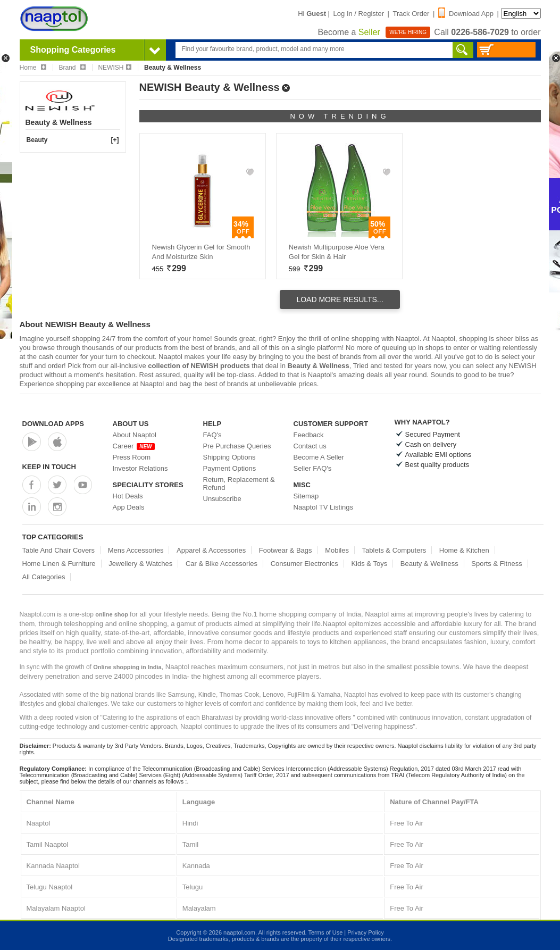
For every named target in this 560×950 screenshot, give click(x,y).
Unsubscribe (222, 499)
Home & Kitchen (464, 550)
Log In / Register (359, 14)
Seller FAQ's (313, 468)
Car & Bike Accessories (222, 564)
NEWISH (115, 68)
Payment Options (230, 468)
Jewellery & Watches (140, 564)
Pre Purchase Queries (237, 446)
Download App (466, 14)
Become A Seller (319, 457)
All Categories (44, 577)
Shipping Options (229, 457)
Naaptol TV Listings (324, 507)
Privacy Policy (365, 932)
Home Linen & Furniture (59, 564)
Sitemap (306, 496)
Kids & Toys (369, 564)
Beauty (37, 140)
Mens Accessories (136, 550)
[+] (115, 140)
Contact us (310, 446)
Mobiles (337, 550)
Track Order (411, 14)
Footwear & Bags (286, 550)
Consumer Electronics (304, 564)
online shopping (356, 339)
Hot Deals (128, 496)
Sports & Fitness (496, 564)
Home (33, 68)
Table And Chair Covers (59, 550)
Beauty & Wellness (429, 564)
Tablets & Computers (394, 550)
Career (134, 446)
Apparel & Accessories (211, 550)
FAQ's (212, 435)
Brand (72, 68)
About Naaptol (135, 435)
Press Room (132, 457)
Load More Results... (340, 299)
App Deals (129, 507)
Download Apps (53, 424)
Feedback (309, 435)
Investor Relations (140, 468)
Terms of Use (325, 932)
